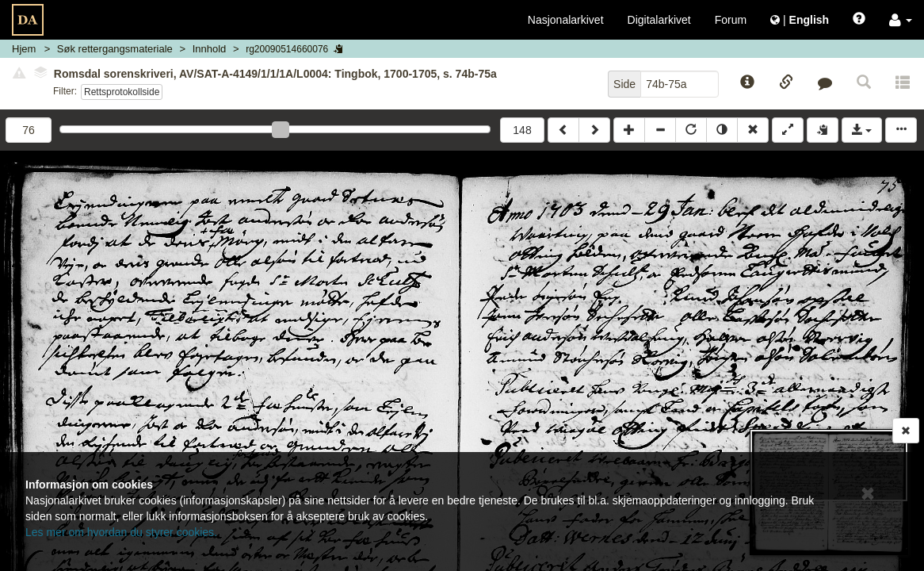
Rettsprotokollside (122, 92)
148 (522, 130)
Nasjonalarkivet (566, 20)
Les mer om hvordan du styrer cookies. (121, 532)
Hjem (24, 49)
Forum (731, 20)
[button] (901, 20)
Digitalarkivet (659, 20)
